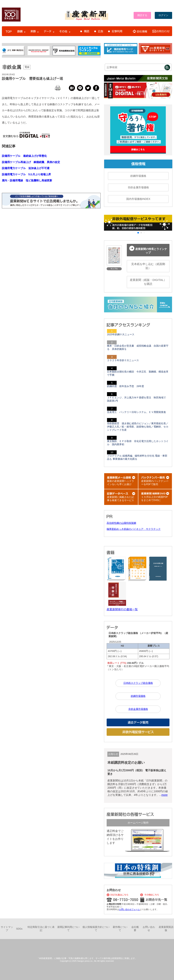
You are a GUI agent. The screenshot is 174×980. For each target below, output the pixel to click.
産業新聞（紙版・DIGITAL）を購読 (148, 282)
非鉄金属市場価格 (138, 187)
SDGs (19, 929)
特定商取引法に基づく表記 (41, 929)
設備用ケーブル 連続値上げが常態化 (24, 156)
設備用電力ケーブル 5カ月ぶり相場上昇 (26, 174)
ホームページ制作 (138, 823)
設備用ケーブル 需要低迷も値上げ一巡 (32, 79)
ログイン (163, 15)
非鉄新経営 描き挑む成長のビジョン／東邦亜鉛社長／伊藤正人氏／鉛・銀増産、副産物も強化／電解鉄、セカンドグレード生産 (138, 427)
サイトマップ (7, 929)
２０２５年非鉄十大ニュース (123, 360)
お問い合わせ (149, 929)
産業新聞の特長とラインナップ (148, 250)
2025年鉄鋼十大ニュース (121, 335)
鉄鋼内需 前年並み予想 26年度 (125, 386)
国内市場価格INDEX (138, 199)
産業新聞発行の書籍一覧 (122, 609)
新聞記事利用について (68, 929)
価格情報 (138, 164)
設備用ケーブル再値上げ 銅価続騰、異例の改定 (31, 162)
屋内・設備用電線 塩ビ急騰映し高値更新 (27, 180)
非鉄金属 (12, 67)
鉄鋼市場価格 (138, 176)
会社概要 (135, 929)
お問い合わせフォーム (129, 909)
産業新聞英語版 (166, 929)
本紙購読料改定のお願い (126, 763)
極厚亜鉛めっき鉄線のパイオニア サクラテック (134, 529)
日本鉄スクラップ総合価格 (138, 683)
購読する (142, 15)
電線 (27, 67)
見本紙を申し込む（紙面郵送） (148, 266)
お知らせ (113, 754)
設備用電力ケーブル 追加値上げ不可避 (26, 168)
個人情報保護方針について (96, 929)
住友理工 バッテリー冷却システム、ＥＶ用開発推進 (136, 412)
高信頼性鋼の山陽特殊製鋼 (121, 523)
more (164, 795)
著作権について (120, 929)
